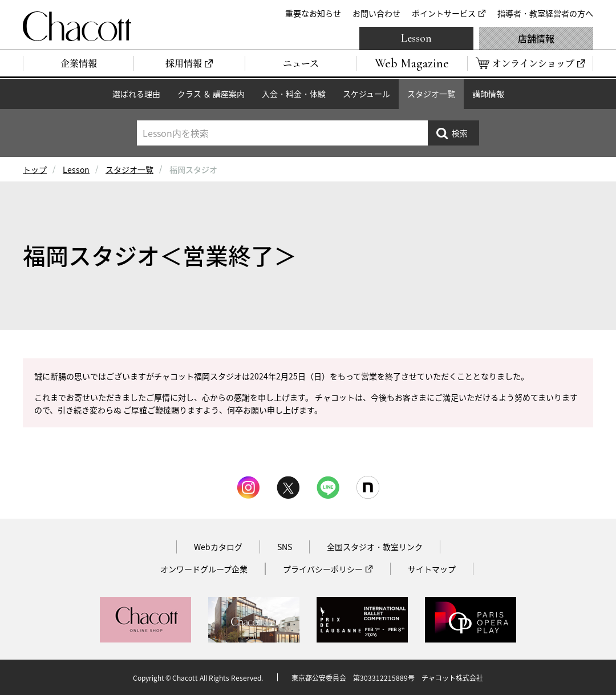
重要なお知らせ (313, 13)
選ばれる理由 (136, 94)
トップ (35, 169)
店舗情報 (536, 38)
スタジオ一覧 (431, 94)
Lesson (416, 38)
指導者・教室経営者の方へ (545, 13)
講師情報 (488, 94)
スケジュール (366, 94)
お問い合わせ (376, 13)
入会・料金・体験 (294, 94)
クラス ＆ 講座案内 (211, 94)
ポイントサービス (444, 13)
